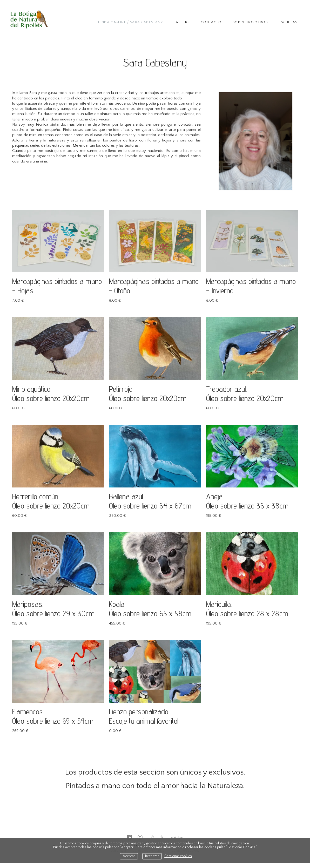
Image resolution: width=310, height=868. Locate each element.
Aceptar (129, 856)
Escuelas (288, 22)
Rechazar (152, 856)
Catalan (177, 838)
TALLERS (182, 22)
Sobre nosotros (250, 22)
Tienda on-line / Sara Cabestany (129, 22)
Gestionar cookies (178, 856)
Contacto (211, 22)
